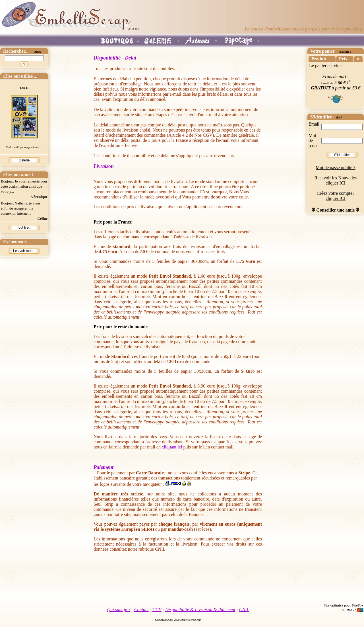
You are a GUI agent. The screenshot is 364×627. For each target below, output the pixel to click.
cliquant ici (172, 447)
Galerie (24, 160)
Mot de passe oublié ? (336, 168)
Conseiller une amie (336, 210)
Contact (141, 609)
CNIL (244, 609)
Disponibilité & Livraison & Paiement (200, 609)
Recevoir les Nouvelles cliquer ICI (336, 180)
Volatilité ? (345, 52)
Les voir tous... (24, 251)
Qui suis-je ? (119, 609)
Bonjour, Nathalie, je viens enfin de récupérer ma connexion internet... (21, 208)
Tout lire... (24, 228)
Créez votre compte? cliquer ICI (336, 196)
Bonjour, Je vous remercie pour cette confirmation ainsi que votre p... (24, 186)
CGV (157, 609)
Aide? (38, 52)
